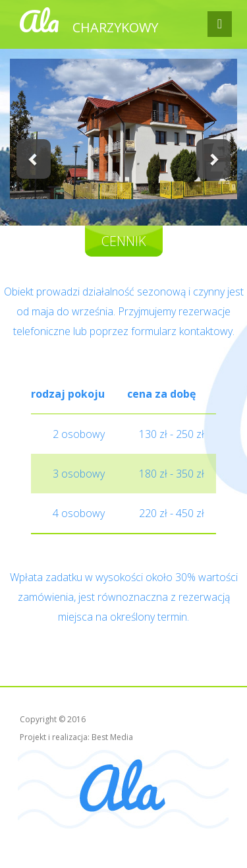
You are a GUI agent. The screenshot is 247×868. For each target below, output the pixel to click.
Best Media (112, 737)
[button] (34, 159)
